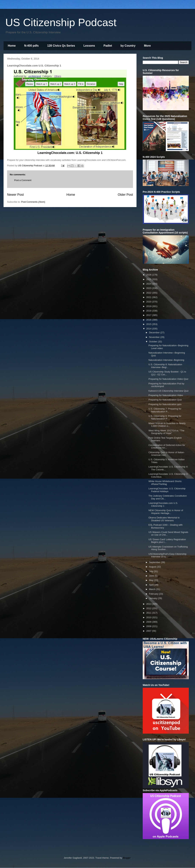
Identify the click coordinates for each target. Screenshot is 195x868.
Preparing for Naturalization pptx (165, 404)
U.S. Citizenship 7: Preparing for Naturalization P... (165, 410)
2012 (149, 608)
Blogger (127, 858)
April (152, 585)
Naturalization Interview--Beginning (166, 360)
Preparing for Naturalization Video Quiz (168, 379)
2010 (149, 617)
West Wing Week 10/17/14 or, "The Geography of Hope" (166, 432)
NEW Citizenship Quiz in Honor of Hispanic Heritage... (166, 512)
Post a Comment (23, 180)
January (154, 598)
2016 (149, 320)
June (152, 576)
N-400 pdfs (31, 46)
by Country (128, 46)
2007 (149, 631)
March (153, 589)
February (154, 594)
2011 (149, 613)
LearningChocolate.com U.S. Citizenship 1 (163, 504)
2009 (149, 622)
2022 (149, 293)
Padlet (108, 46)
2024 (149, 284)
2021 (149, 297)
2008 (149, 626)
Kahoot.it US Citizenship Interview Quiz (168, 391)
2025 (149, 279)
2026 (149, 275)
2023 (149, 288)
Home (12, 46)
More (147, 46)
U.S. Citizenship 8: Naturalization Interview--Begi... (165, 366)
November (155, 337)
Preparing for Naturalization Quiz (165, 400)
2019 (149, 306)
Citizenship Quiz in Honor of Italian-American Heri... (166, 454)
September (155, 562)
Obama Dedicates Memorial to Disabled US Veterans (164, 519)
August (153, 567)
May (152, 580)
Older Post (125, 195)
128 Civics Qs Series (61, 46)
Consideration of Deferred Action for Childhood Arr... (167, 446)
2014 (149, 329)
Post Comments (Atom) (33, 202)
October (154, 342)
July (151, 571)
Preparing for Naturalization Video (166, 395)
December (155, 333)
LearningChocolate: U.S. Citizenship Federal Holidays (167, 490)
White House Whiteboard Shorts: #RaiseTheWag (165, 483)
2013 (149, 604)
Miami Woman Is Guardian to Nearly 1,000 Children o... (167, 425)
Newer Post (15, 195)
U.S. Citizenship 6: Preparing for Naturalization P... (165, 417)
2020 (149, 302)
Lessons (89, 46)
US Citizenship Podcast (61, 22)
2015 (149, 324)
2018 (149, 311)
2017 (149, 315)
